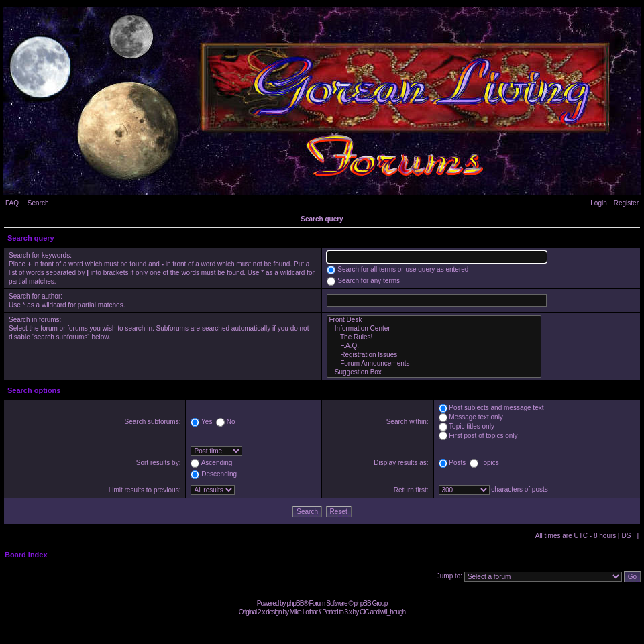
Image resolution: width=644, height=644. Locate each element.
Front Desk (434, 320)
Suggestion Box (434, 373)
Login (598, 203)
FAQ (12, 203)
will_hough (393, 612)
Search (38, 203)
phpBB (295, 603)
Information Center (434, 329)
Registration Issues (434, 355)
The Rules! (434, 338)
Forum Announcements (434, 364)
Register (626, 203)
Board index (26, 555)
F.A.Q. (434, 346)
